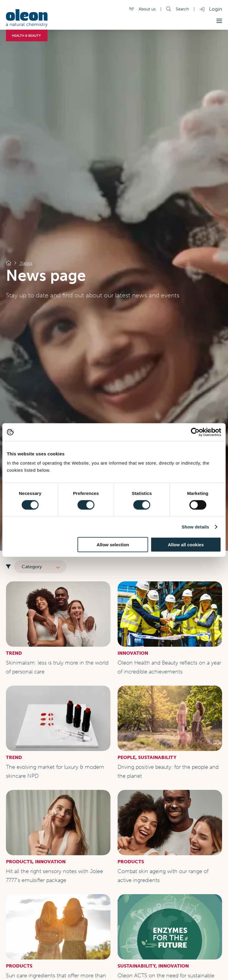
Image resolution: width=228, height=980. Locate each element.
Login (216, 9)
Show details (195, 527)
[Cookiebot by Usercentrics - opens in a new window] (195, 432)
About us (147, 9)
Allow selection (113, 545)
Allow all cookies (186, 545)
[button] (219, 21)
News (26, 263)
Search (182, 9)
